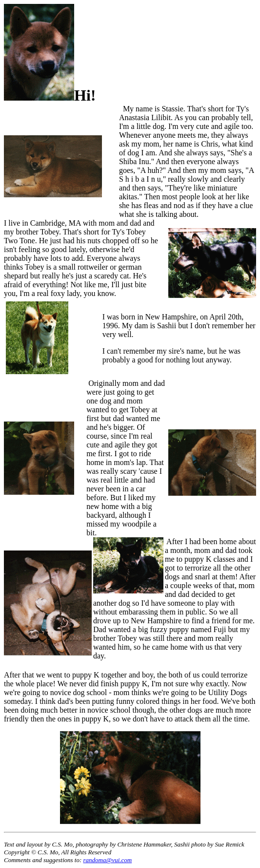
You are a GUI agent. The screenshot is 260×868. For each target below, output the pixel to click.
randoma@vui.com (108, 860)
